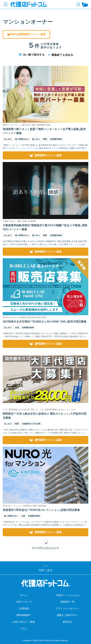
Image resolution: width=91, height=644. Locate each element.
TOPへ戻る (45, 570)
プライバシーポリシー (67, 608)
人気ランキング (24, 602)
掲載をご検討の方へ (67, 615)
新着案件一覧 (67, 602)
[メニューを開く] (6, 4)
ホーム (24, 595)
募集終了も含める (60, 55)
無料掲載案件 (24, 615)
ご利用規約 (24, 608)
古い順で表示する (32, 55)
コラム (24, 628)
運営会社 (67, 622)
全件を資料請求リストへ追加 (26, 34)
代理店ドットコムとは (67, 595)
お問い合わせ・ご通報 (24, 622)
